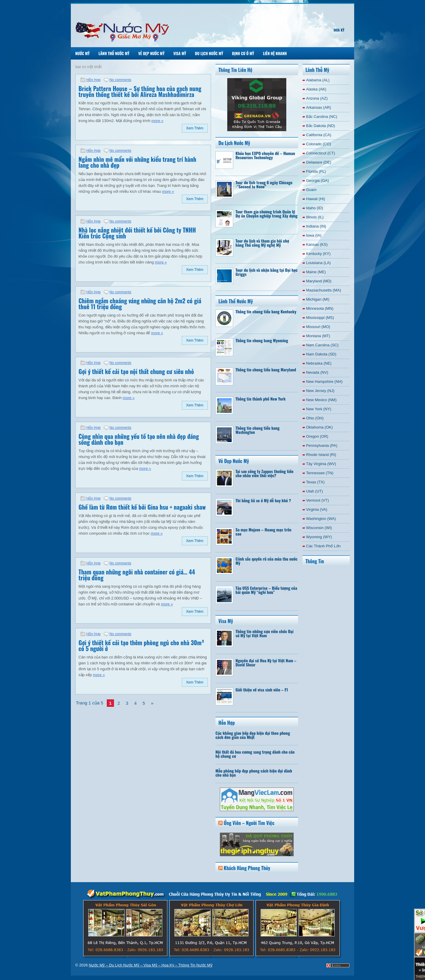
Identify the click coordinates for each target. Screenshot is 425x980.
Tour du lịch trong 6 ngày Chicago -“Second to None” (264, 184)
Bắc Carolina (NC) (322, 117)
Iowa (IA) (314, 235)
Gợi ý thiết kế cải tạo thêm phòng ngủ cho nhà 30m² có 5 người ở (141, 645)
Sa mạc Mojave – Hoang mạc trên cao (263, 532)
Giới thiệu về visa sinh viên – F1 (262, 690)
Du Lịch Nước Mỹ (209, 53)
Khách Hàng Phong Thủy (247, 868)
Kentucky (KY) (318, 254)
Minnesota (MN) (320, 308)
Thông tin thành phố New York (261, 399)
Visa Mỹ (180, 53)
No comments (120, 80)
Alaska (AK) (316, 89)
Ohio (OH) (315, 418)
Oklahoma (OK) (319, 427)
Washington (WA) (321, 519)
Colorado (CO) (319, 144)
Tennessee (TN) (320, 473)
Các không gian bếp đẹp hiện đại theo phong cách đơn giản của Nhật (253, 735)
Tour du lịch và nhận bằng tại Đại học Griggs (267, 272)
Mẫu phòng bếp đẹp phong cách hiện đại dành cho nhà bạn (254, 773)
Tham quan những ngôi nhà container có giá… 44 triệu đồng (137, 575)
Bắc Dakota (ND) (321, 126)
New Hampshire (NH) (324, 382)
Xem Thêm (195, 128)
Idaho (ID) (315, 208)
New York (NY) (319, 409)
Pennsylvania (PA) (322, 445)
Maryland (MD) (319, 281)
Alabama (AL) (318, 80)
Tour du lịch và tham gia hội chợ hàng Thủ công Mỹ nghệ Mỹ (262, 243)
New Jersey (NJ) (320, 391)
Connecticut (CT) (321, 153)
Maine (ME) (316, 272)
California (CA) (319, 135)
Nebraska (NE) (319, 363)
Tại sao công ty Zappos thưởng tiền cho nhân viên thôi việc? (264, 473)
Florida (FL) (316, 171)
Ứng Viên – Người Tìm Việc (249, 823)
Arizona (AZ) (317, 98)
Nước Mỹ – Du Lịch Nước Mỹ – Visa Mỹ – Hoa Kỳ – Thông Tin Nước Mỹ (151, 965)
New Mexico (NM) (321, 400)
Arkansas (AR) (319, 107)
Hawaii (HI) (316, 199)
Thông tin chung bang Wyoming (262, 340)
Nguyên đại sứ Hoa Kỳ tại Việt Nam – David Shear (266, 662)
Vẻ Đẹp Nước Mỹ (151, 53)
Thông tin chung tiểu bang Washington (258, 430)
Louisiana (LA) (318, 263)
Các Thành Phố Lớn (323, 546)
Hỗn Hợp (94, 80)
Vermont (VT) (317, 500)
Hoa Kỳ (339, 30)
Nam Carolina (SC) (322, 345)
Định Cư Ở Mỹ (243, 53)
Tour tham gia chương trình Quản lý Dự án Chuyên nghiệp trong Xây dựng (267, 214)
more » (157, 121)
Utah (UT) (314, 491)
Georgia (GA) (317, 181)
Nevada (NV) (317, 372)
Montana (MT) (318, 336)
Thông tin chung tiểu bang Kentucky (266, 311)
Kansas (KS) (317, 244)
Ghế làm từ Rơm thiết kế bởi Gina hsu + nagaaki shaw (142, 507)
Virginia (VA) (317, 509)
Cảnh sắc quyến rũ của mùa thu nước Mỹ (267, 561)
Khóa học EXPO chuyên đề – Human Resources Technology (265, 155)
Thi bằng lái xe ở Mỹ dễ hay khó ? (263, 500)
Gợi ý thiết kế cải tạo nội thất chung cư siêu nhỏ (136, 371)
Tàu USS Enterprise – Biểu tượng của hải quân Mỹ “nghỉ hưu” (266, 590)
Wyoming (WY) (319, 537)
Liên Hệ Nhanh (275, 53)
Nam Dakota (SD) (321, 354)
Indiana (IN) (316, 226)
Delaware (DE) (319, 162)
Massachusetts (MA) (323, 290)
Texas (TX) (315, 482)
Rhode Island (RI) (321, 455)
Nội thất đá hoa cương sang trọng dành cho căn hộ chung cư (255, 754)
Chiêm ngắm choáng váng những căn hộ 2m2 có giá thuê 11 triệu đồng (140, 304)
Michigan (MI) (318, 299)
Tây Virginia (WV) (321, 464)
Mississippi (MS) (320, 318)
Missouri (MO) (318, 327)
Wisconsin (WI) (319, 528)
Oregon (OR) (317, 436)
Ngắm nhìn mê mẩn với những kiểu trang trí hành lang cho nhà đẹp (137, 162)
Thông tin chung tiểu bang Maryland (266, 369)
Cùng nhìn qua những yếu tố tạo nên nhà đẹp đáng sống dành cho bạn (139, 439)
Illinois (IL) (315, 217)
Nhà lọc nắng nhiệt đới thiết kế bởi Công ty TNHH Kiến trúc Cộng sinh (137, 233)
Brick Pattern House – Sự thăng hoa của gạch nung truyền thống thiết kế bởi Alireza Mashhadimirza (140, 91)
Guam (311, 190)
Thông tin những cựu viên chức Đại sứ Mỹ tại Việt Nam (265, 633)
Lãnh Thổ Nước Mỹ (114, 53)
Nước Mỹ (82, 53)
